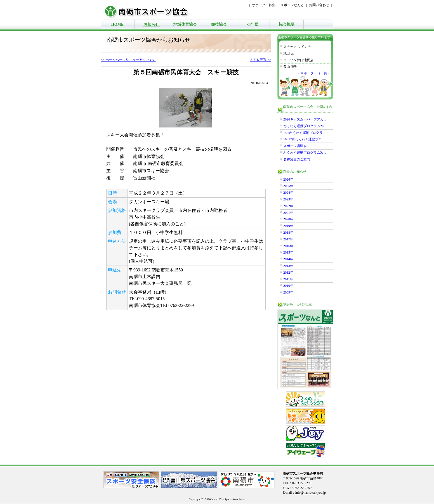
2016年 (288, 246)
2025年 (288, 186)
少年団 (253, 24)
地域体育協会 (185, 24)
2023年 (288, 199)
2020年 (288, 219)
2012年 (288, 273)
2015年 (288, 252)
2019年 (288, 226)
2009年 (288, 292)
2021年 (288, 213)
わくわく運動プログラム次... (305, 153)
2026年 (288, 179)
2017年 (288, 239)
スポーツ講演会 (295, 146)
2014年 (288, 259)
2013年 (288, 266)
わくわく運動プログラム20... (305, 126)
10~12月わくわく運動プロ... (304, 139)
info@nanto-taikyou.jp (311, 493)
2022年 (288, 206)
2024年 (288, 193)
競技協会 (219, 24)
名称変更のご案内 (297, 159)
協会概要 (287, 24)
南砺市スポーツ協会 (150, 10)
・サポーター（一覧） (314, 73)
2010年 (288, 286)
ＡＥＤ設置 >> (260, 60)
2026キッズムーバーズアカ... (305, 119)
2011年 (288, 279)
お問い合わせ (319, 5)
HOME (117, 24)
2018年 (288, 233)
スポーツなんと (292, 5)
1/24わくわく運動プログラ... (304, 133)
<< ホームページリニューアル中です (128, 60)
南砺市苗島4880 (312, 478)
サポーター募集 (264, 5)
